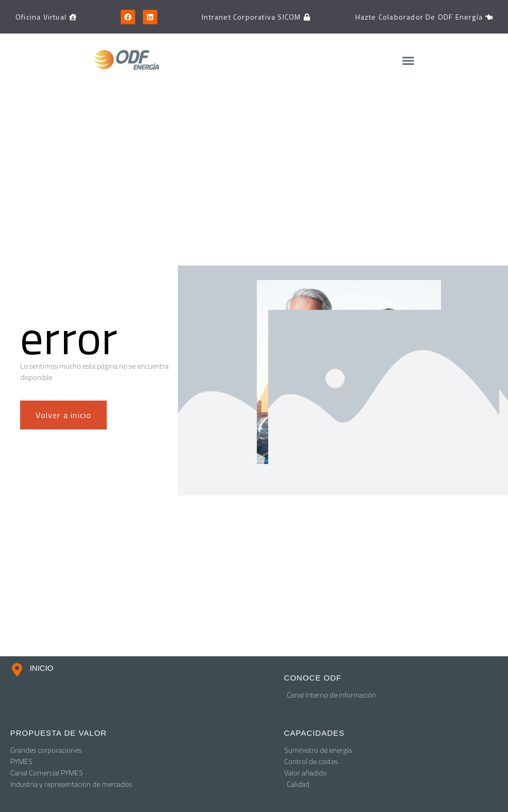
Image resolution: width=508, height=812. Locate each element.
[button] (408, 61)
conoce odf (313, 678)
